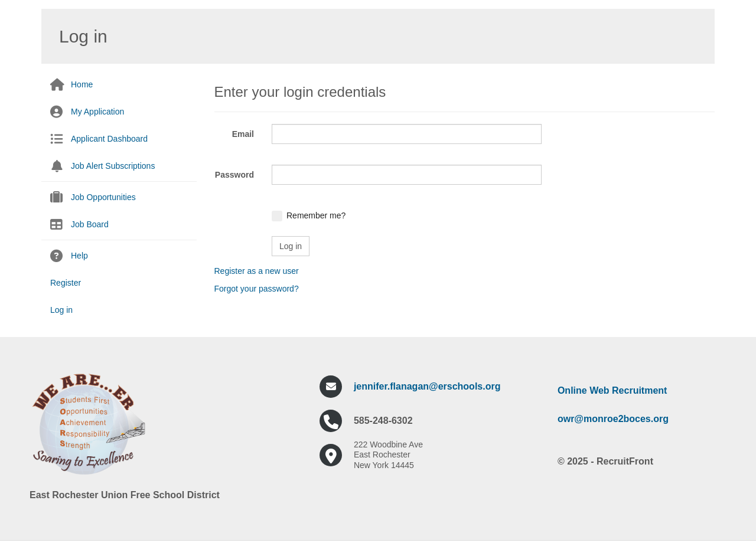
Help (79, 256)
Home (82, 84)
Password (234, 175)
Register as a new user (257, 271)
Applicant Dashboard (109, 139)
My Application (97, 112)
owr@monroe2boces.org (613, 419)
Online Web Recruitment (612, 390)
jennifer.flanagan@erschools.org (427, 386)
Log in (61, 310)
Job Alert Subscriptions (113, 166)
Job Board (90, 224)
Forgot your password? (257, 289)
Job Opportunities (103, 197)
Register (66, 283)
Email (243, 134)
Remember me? (316, 215)
